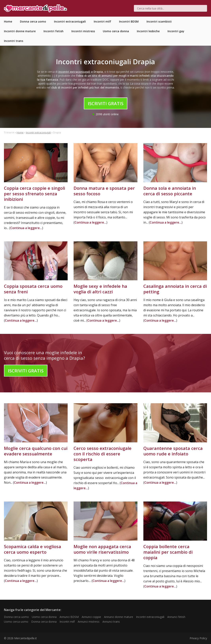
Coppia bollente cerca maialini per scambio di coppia (168, 552)
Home (20, 133)
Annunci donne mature (119, 617)
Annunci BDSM (69, 617)
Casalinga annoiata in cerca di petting (175, 289)
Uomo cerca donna (44, 617)
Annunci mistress (89, 622)
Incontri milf (67, 622)
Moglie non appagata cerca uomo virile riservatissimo (102, 549)
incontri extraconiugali (74, 72)
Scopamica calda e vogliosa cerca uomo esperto (33, 549)
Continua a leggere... (26, 228)
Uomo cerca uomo (16, 622)
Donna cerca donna (44, 622)
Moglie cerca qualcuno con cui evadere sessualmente (36, 451)
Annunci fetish (176, 617)
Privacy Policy (198, 638)
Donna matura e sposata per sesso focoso (104, 191)
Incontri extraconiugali (38, 133)
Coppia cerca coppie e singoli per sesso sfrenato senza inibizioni (35, 194)
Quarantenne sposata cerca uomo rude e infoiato (173, 451)
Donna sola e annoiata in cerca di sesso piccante (170, 191)
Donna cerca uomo (16, 617)
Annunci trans (111, 622)
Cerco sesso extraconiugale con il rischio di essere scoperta (103, 454)
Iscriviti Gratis (106, 103)
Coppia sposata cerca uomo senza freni (33, 289)
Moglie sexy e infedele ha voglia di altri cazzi (100, 289)
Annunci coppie (91, 617)
